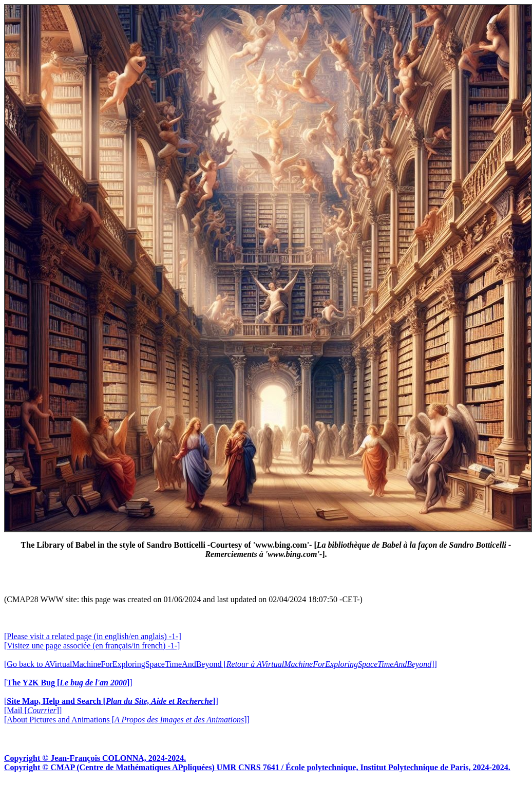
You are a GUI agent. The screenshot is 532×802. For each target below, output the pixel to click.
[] (68, 683)
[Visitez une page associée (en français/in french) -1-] (92, 646)
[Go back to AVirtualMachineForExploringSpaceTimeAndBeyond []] (221, 664)
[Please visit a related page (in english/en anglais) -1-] (93, 636)
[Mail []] (33, 710)
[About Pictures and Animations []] (127, 720)
